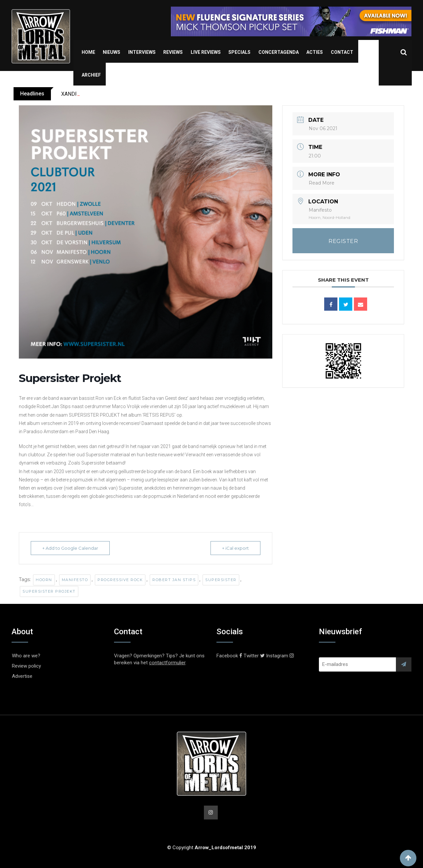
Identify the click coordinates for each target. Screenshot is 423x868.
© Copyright (212, 848)
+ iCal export (235, 548)
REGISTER (343, 241)
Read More (322, 183)
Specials (239, 52)
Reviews (173, 52)
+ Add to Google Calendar (70, 548)
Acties (315, 52)
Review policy (26, 666)
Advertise (22, 676)
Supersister (221, 580)
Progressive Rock (120, 580)
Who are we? (26, 656)
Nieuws (112, 52)
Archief (91, 75)
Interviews (142, 52)
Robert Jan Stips (174, 580)
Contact (342, 52)
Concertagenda (279, 52)
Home (88, 52)
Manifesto (75, 580)
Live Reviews (206, 52)
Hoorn (44, 580)
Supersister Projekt (49, 591)
